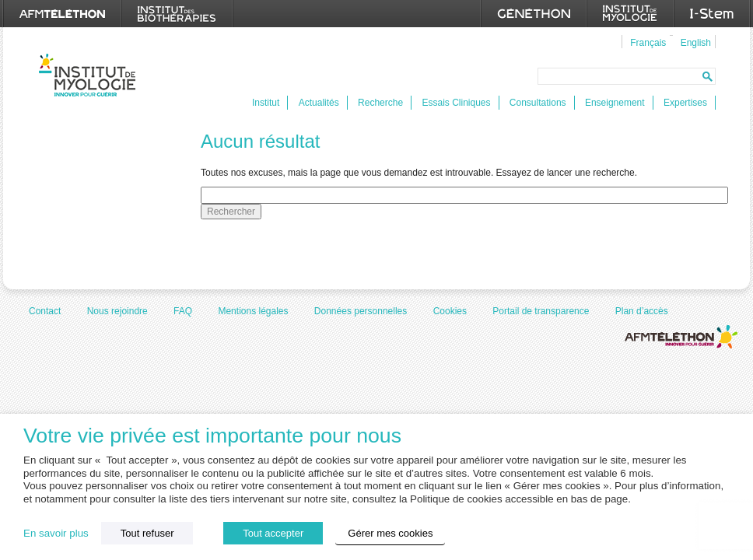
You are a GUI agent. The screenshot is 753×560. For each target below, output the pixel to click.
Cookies (450, 311)
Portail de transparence (541, 311)
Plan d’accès (642, 311)
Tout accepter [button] (273, 533)
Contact (45, 311)
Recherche (380, 103)
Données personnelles (361, 311)
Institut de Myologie (91, 75)
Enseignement (615, 103)
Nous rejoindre (117, 311)
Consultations (538, 103)
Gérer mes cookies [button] (390, 533)
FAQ (183, 311)
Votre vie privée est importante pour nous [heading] (212, 436)
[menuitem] (646, 42)
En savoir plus (56, 533)
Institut (266, 103)
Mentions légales (253, 311)
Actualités (319, 103)
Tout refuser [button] (147, 533)
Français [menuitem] (648, 43)
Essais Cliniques (456, 103)
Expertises (685, 103)
